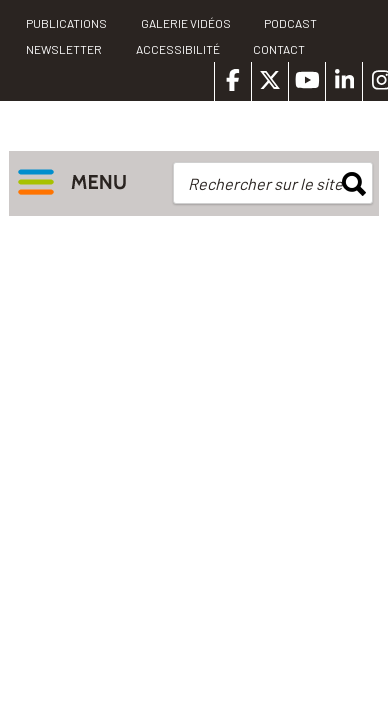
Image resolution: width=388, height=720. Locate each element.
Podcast (290, 23)
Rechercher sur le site (265, 183)
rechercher (354, 184)
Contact (279, 49)
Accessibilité (178, 49)
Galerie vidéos (186, 23)
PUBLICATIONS (66, 23)
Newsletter (64, 49)
